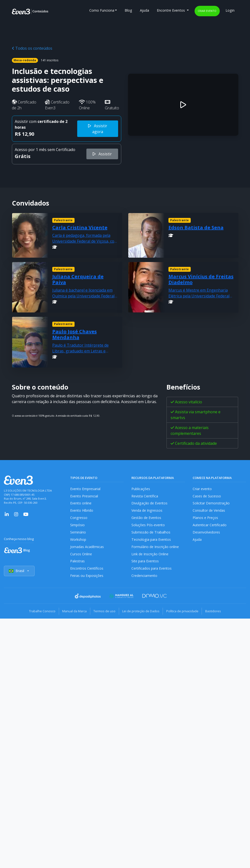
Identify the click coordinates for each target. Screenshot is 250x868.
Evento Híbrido (82, 511)
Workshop (78, 541)
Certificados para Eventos (152, 570)
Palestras (78, 563)
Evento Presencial (84, 496)
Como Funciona (102, 10)
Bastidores (216, 613)
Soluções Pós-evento (148, 526)
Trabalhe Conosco (39, 613)
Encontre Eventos (171, 10)
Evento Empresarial (86, 489)
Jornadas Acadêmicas (87, 548)
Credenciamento (145, 578)
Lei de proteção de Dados (142, 613)
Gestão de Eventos (147, 518)
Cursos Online (81, 555)
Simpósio (78, 526)
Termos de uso (104, 613)
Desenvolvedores (206, 533)
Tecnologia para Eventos (151, 541)
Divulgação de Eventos (150, 504)
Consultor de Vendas (209, 511)
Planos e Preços (205, 518)
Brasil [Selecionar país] (19, 573)
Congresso (79, 518)
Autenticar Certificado (210, 526)
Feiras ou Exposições (87, 578)
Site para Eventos (145, 563)
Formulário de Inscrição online (155, 548)
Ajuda (144, 10)
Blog (128, 10)
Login (230, 10)
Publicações (141, 489)
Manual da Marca (73, 613)
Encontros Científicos (87, 570)
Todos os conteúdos (32, 48)
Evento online (81, 504)
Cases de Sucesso (207, 496)
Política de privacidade (184, 613)
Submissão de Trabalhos (151, 533)
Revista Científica (145, 496)
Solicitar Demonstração (211, 504)
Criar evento (207, 11)
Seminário (78, 533)
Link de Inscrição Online (150, 555)
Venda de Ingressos (147, 511)
